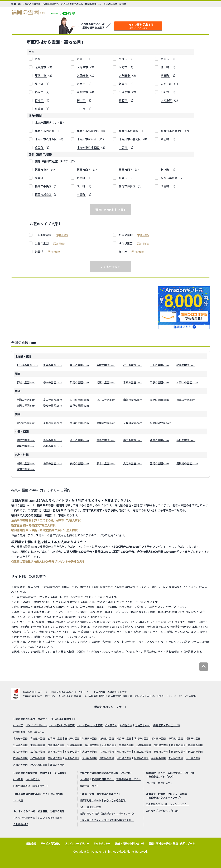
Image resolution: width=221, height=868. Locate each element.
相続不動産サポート (90, 800)
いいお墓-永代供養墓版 (62, 725)
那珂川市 (41, 75)
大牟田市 (125, 75)
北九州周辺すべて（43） (50, 122)
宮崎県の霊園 (20, 765)
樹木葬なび (111, 725)
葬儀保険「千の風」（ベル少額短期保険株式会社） (107, 820)
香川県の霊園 (72, 758)
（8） (92, 131)
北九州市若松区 (87, 139)
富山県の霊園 (92, 745)
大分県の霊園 (193, 758)
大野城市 (83, 67)
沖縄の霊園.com (26, 469)
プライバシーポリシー (77, 843)
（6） (43, 59)
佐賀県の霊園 (141, 758)
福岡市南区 (84, 170)
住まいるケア (165, 783)
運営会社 (31, 843)
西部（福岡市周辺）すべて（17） (56, 161)
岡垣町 (165, 139)
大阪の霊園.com (79, 423)
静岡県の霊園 (195, 745)
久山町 (81, 186)
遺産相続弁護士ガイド (128, 779)
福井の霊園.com (106, 400)
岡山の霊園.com (79, 440)
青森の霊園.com (53, 365)
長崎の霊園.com (79, 463)
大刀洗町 (167, 100)
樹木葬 (131, 252)
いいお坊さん (33, 779)
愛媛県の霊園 (89, 758)
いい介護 (151, 783)
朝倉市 (123, 84)
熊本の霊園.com (106, 463)
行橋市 (39, 100)
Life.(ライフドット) (36, 725)
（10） (87, 76)
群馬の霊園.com (79, 382)
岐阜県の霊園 (178, 745)
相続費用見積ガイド (103, 779)
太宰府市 (41, 67)
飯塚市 (123, 59)
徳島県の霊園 (55, 758)
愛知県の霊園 (20, 752)
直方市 (123, 67)
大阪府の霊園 (89, 752)
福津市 (39, 92)
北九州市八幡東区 (172, 131)
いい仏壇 (18, 800)
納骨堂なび (126, 725)
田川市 (81, 109)
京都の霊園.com (53, 423)
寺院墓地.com (143, 725)
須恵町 (165, 186)
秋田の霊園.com (133, 365)
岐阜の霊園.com (186, 400)
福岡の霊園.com (26, 463)
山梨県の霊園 (144, 745)
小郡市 (165, 92)
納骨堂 (47, 252)
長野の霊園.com (159, 400)
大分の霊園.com (133, 463)
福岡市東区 (42, 170)
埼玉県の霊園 (193, 738)
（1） (85, 59)
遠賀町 (39, 147)
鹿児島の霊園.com (187, 463)
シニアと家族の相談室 (50, 818)
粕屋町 (81, 178)
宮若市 (123, 100)
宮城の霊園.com (106, 365)
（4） (127, 67)
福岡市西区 (126, 170)
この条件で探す (110, 267)
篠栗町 (39, 178)
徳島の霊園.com (159, 440)
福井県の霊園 (126, 745)
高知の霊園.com (53, 446)
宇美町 (81, 194)
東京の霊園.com (159, 382)
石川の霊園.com (79, 400)
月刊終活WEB (21, 824)
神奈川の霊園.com (187, 382)
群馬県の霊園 (176, 738)
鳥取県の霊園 (161, 752)
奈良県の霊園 (124, 752)
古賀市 (81, 59)
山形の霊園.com (159, 365)
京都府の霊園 (72, 752)
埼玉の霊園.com (106, 382)
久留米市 (83, 75)
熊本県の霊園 (176, 758)
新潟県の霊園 (75, 745)
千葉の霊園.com (133, 382)
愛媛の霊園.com (26, 446)
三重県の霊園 (38, 752)
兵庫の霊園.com (106, 423)
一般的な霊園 (51, 235)
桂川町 (165, 67)
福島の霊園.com (186, 365)
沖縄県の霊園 (57, 765)
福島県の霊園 (124, 738)
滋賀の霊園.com (26, 423)
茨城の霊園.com (26, 382)
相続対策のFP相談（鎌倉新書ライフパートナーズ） (107, 814)
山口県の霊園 (38, 758)
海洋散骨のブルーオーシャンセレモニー (167, 804)
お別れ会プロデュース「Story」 (163, 811)
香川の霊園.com (186, 440)
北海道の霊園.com (27, 365)
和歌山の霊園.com (161, 423)
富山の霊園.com (53, 400)
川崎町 (39, 109)
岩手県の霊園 (55, 738)
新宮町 (165, 170)
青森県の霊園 (38, 738)
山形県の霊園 (107, 738)
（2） (127, 59)
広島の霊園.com (106, 440)
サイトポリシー (102, 843)
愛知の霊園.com (53, 405)
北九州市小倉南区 (130, 139)
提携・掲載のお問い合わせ (130, 843)
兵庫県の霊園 (107, 752)
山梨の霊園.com (133, 400)
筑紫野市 (83, 92)
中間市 (123, 147)
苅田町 (165, 75)
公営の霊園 (50, 243)
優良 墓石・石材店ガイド (167, 725)
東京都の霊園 (38, 745)
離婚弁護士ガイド (89, 786)
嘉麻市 (165, 59)
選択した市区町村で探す (110, 210)
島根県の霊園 (178, 752)
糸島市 (123, 178)
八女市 (81, 84)
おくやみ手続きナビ (24, 818)
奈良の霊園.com (133, 423)
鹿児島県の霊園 (39, 765)
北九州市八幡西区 (46, 139)
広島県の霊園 (20, 758)
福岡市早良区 (169, 178)
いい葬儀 (18, 779)
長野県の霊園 (161, 745)
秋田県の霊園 (89, 738)
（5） (128, 76)
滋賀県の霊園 (55, 752)
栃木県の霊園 (158, 738)
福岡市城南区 (44, 194)
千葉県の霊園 (20, 745)
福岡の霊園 (29, 12)
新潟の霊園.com (26, 400)
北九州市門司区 (45, 131)
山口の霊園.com (133, 440)
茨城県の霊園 (141, 738)
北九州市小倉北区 (88, 131)
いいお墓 (100, 692)
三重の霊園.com (79, 405)
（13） (91, 139)
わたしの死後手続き (90, 807)
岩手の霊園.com (79, 365)
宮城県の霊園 (72, 738)
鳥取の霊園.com (26, 440)
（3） (85, 100)
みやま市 (125, 92)
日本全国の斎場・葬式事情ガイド (31, 786)
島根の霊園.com (53, 440)
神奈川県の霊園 (56, 745)
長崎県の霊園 (158, 758)
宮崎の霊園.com (159, 463)
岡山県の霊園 (195, 752)
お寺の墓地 (134, 235)
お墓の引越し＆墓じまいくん (29, 732)
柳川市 (81, 100)
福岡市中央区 (44, 186)
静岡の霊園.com (26, 405)
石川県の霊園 (109, 745)
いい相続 (84, 779)
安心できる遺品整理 (115, 800)
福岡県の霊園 (124, 758)
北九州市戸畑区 (129, 131)
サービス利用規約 (50, 843)
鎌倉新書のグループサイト (111, 707)
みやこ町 (167, 84)
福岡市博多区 (127, 186)
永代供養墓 (134, 243)
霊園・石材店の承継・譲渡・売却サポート (172, 843)
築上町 (39, 84)
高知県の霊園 (107, 758)
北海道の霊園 (20, 738)
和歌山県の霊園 (142, 752)
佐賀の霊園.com (53, 463)
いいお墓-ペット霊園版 (90, 725)
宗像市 (39, 59)
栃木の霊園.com (53, 382)
